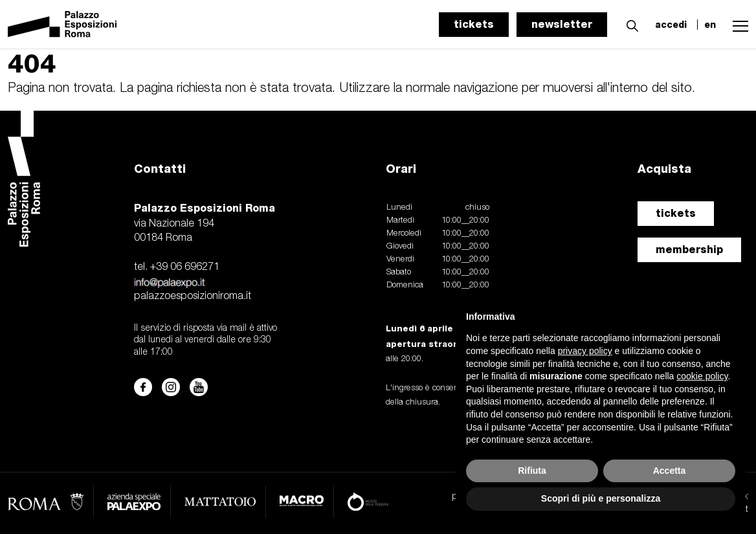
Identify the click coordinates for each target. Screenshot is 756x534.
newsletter (562, 24)
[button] (629, 24)
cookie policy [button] (702, 376)
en (710, 25)
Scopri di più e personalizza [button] (601, 498)
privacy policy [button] (585, 351)
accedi (671, 25)
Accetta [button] (670, 471)
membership (689, 250)
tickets (474, 24)
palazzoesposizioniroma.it (193, 296)
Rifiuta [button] (532, 471)
